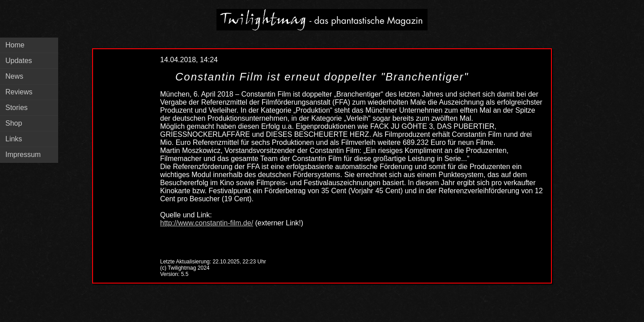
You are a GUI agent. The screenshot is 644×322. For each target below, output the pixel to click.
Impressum (23, 155)
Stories (17, 108)
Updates (19, 61)
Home (15, 45)
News (14, 76)
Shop (14, 123)
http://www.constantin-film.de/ (207, 223)
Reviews (19, 92)
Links (14, 139)
